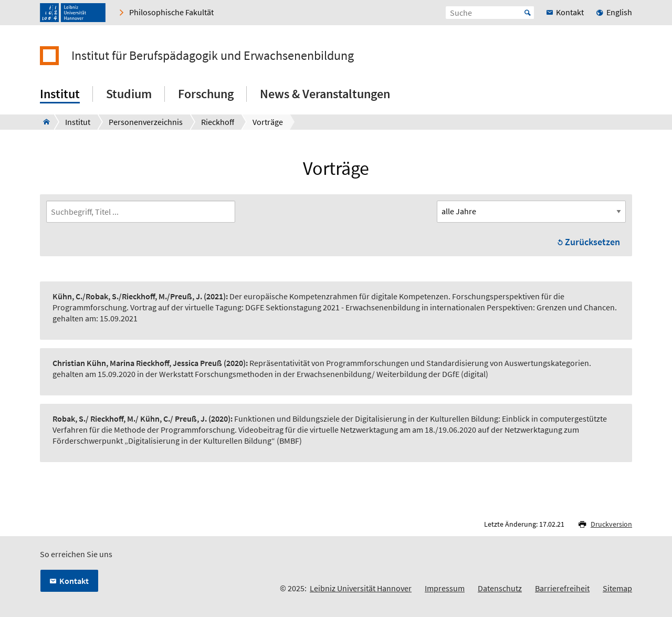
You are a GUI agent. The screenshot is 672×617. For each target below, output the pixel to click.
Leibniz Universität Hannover (361, 588)
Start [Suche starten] (528, 13)
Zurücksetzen (592, 242)
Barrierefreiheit (562, 588)
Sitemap (617, 588)
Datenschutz (500, 588)
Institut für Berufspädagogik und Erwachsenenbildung (213, 56)
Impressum (445, 588)
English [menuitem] (619, 12)
